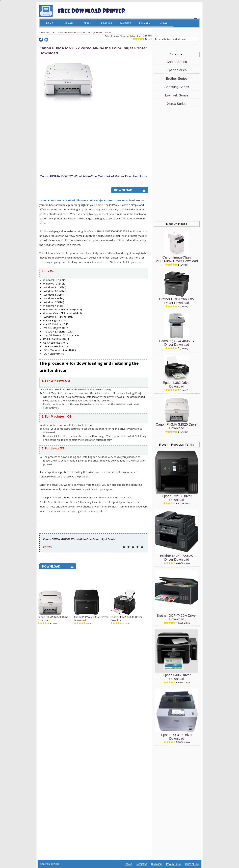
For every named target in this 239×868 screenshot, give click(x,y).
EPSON (88, 23)
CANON (69, 23)
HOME (50, 23)
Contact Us (141, 864)
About (129, 864)
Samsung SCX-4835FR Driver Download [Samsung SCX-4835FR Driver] (177, 343)
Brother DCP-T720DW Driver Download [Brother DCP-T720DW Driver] (177, 558)
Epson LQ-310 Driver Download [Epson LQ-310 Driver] (177, 737)
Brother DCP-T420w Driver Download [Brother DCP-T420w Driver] (177, 617)
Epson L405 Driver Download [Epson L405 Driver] (177, 677)
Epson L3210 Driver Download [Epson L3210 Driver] (177, 498)
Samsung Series (177, 87)
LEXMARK (145, 23)
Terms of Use (192, 864)
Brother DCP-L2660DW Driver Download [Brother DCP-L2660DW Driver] (177, 301)
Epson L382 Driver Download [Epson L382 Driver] (177, 385)
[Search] (177, 39)
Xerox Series (177, 104)
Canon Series (177, 62)
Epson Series (177, 70)
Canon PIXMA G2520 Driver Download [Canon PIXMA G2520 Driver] (177, 426)
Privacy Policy (174, 864)
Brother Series (177, 79)
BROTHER (107, 23)
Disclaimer (157, 864)
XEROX (164, 23)
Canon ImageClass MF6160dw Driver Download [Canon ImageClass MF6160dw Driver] (177, 259)
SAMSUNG (126, 23)
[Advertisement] (123, 109)
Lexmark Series (177, 95)
